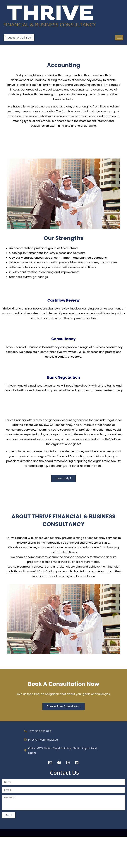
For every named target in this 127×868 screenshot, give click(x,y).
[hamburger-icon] (119, 38)
